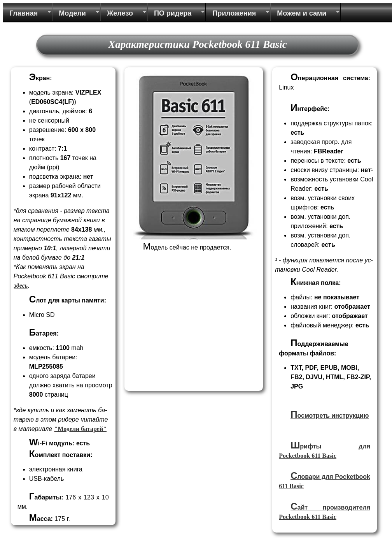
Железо (120, 13)
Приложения (234, 13)
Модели (72, 13)
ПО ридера (173, 13)
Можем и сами (302, 13)
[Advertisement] (192, 334)
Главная (24, 13)
